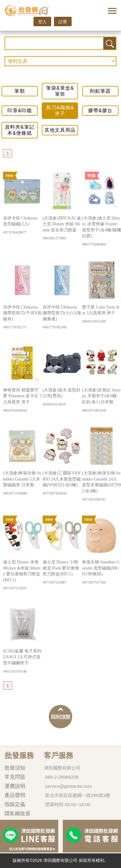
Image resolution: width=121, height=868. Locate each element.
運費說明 (15, 786)
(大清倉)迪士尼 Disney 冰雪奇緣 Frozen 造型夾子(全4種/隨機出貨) (101, 231)
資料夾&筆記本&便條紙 (20, 130)
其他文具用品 (60, 130)
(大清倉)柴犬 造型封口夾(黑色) (62, 397)
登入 (42, 22)
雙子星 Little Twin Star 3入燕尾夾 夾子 (101, 314)
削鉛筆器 (100, 91)
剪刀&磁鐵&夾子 (60, 111)
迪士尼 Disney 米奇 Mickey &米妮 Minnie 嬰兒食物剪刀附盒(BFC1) (23, 575)
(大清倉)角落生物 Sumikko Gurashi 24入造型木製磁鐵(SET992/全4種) (101, 486)
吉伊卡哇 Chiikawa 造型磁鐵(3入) (23, 225)
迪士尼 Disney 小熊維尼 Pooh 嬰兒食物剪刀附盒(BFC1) (62, 572)
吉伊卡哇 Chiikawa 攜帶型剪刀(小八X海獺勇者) (62, 318)
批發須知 (15, 768)
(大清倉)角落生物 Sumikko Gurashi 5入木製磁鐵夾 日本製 (23, 483)
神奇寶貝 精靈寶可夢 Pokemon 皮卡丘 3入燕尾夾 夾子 (23, 400)
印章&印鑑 (20, 111)
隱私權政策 (18, 814)
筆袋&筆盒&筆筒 (60, 91)
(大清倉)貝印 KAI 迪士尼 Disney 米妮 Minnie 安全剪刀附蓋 (62, 229)
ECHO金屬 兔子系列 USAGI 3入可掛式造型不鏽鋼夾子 (23, 661)
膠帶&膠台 (100, 111)
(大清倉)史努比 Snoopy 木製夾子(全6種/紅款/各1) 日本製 (101, 400)
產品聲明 (15, 795)
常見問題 (15, 777)
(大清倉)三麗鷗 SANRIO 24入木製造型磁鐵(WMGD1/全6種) (62, 483)
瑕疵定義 (15, 804)
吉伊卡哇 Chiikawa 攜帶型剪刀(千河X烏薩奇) (23, 318)
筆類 (20, 91)
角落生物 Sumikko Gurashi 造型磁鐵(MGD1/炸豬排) (101, 572)
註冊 (63, 22)
